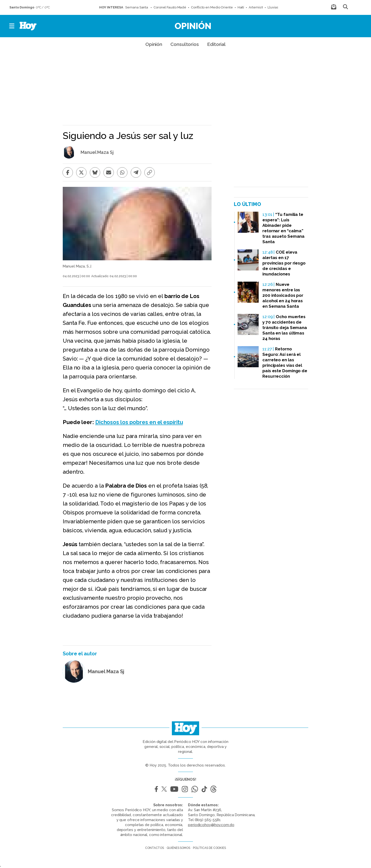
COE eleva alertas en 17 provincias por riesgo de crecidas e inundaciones (284, 263)
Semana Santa (137, 7)
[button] (12, 26)
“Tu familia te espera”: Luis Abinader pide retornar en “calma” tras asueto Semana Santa (283, 228)
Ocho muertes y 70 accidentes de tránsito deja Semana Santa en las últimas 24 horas (285, 328)
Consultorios (185, 44)
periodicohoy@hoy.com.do (211, 825)
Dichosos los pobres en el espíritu (139, 422)
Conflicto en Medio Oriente (212, 7)
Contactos (155, 848)
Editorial (216, 44)
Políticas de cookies (209, 848)
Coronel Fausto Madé (170, 7)
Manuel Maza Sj (97, 152)
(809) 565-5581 (208, 820)
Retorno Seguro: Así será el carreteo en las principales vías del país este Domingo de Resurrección (285, 363)
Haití (241, 7)
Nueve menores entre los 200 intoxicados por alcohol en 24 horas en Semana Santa (283, 295)
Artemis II (256, 7)
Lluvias (273, 7)
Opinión (193, 26)
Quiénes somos (178, 848)
